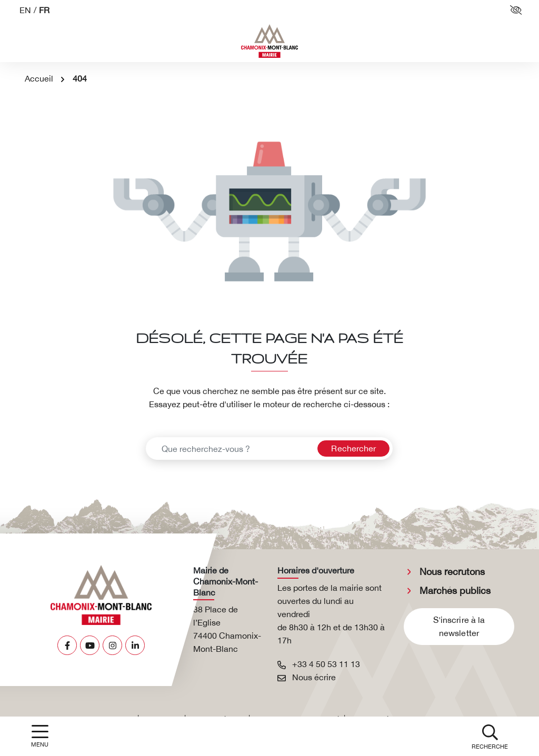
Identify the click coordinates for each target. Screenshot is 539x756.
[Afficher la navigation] (40, 736)
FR (44, 10)
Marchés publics (455, 591)
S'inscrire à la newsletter (459, 626)
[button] (490, 736)
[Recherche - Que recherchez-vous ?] (230, 448)
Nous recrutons (452, 572)
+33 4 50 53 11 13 (319, 664)
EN (25, 10)
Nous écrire (307, 677)
